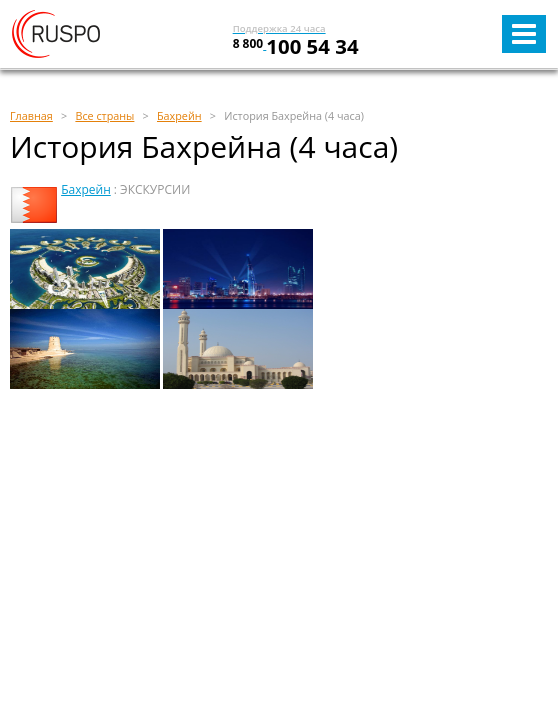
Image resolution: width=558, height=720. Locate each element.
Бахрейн (86, 189)
